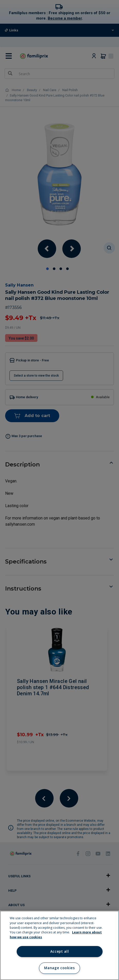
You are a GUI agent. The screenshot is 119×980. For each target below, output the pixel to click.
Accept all (60, 951)
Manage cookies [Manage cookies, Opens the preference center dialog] (59, 968)
